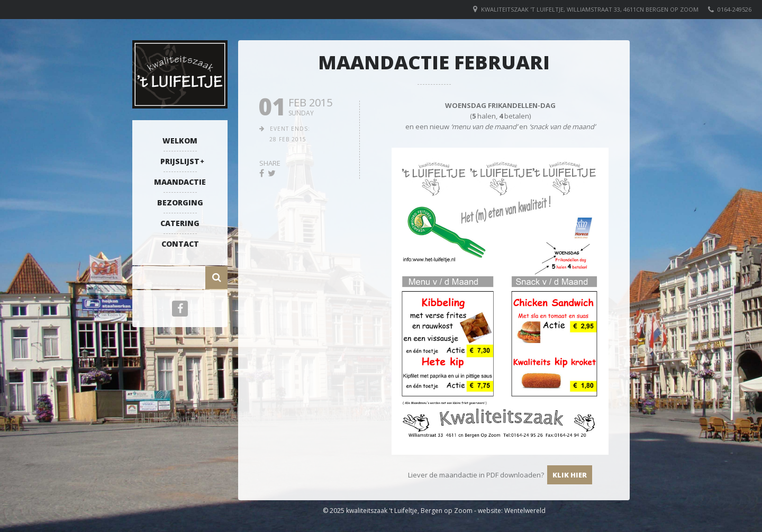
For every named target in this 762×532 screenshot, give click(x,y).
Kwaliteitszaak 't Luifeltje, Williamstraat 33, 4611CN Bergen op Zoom (590, 9)
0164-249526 (734, 9)
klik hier (570, 475)
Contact (180, 244)
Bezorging (180, 202)
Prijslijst (180, 161)
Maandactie (180, 182)
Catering (180, 223)
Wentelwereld (525, 511)
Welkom (180, 141)
